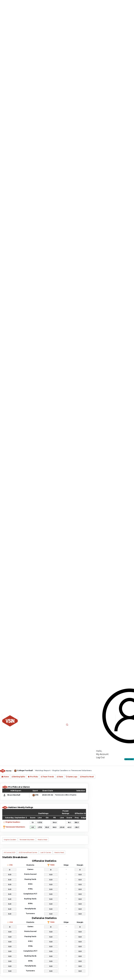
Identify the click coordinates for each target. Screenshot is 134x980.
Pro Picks (33, 777)
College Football (25, 770)
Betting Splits (18, 777)
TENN (52, 865)
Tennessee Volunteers (15, 827)
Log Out (100, 757)
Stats (60, 777)
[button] (67, 725)
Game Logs (72, 777)
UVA (11, 865)
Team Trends (47, 777)
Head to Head (87, 777)
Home (9, 771)
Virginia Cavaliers (13, 822)
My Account (102, 754)
